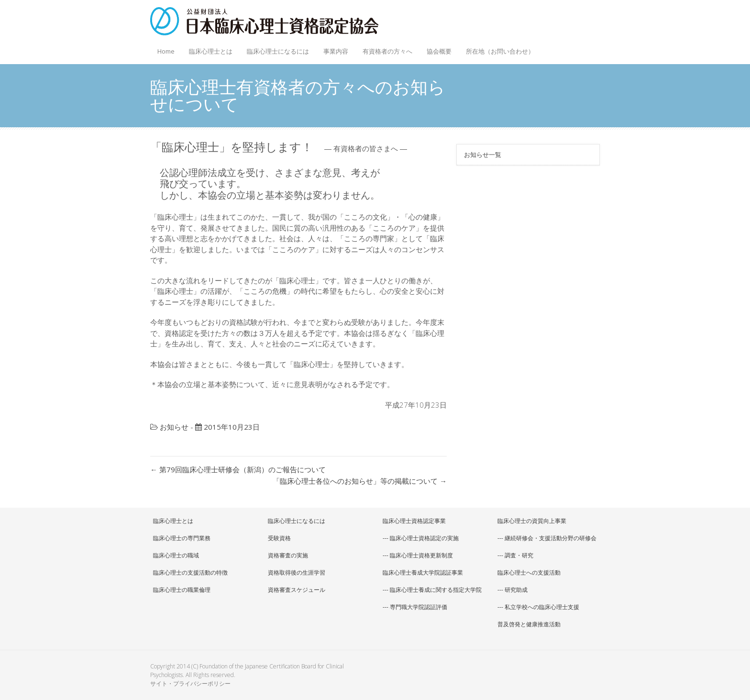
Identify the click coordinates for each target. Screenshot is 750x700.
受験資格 (279, 538)
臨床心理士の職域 (176, 555)
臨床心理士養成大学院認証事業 (423, 572)
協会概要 (437, 49)
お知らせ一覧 (483, 155)
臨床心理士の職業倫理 (182, 590)
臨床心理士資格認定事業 (414, 521)
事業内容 (333, 49)
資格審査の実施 (288, 555)
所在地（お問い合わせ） (500, 51)
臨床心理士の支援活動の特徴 (190, 572)
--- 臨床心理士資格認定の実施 (421, 538)
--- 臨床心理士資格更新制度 (418, 555)
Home (166, 51)
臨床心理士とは (208, 49)
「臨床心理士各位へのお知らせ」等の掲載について (360, 481)
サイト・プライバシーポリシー (190, 683)
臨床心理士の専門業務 (182, 538)
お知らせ (174, 427)
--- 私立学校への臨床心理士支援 (538, 607)
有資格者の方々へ (385, 49)
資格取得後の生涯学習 (297, 572)
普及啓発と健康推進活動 (529, 624)
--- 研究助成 (513, 590)
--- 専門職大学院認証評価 (415, 607)
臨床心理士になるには (276, 49)
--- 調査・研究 (515, 555)
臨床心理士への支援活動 (529, 572)
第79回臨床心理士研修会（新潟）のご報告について (238, 469)
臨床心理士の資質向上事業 (532, 521)
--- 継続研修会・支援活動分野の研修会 (547, 538)
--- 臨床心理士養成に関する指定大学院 (432, 590)
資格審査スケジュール (297, 590)
